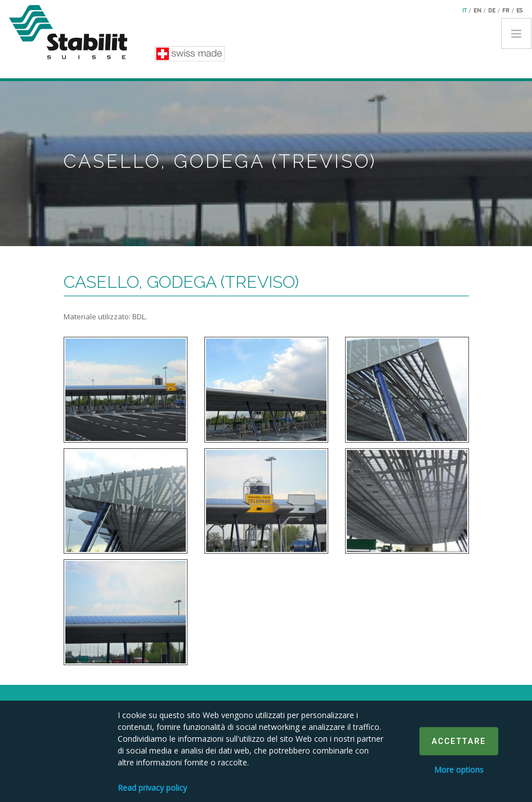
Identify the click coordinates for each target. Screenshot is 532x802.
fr (506, 10)
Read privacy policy (152, 788)
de (492, 10)
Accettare (459, 741)
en (477, 10)
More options (459, 770)
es (519, 10)
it (464, 10)
